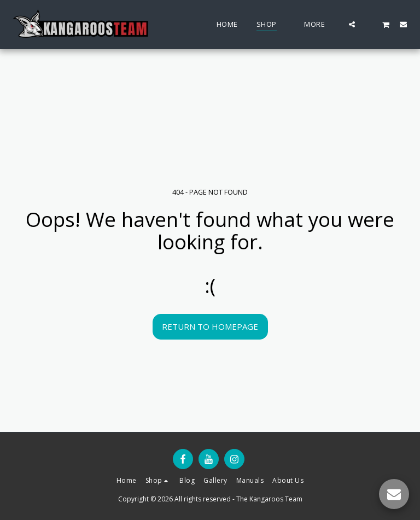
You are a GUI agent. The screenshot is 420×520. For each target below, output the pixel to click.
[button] (352, 24)
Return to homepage (210, 326)
